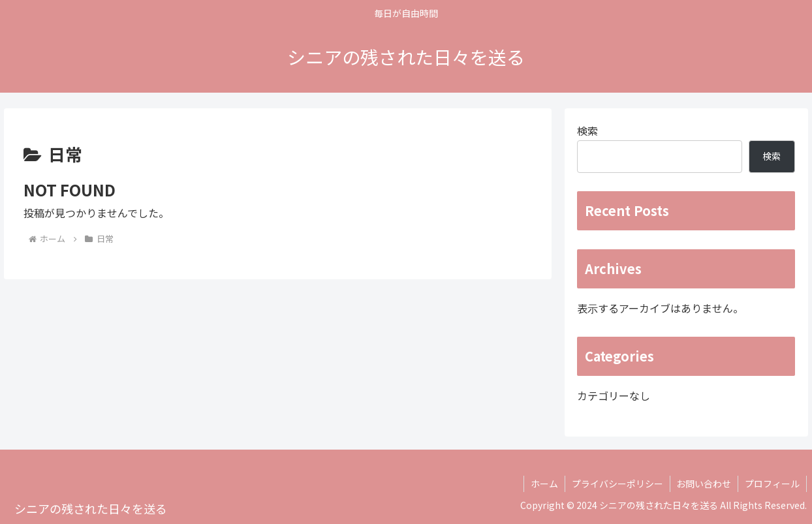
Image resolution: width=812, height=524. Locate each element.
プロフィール (772, 484)
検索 (587, 131)
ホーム (544, 484)
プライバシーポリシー (617, 484)
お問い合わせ (704, 484)
